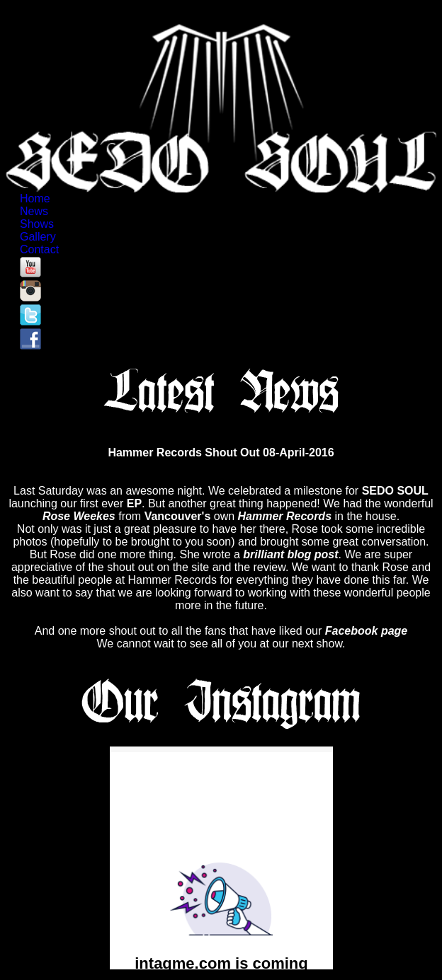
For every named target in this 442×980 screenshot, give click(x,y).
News (35, 211)
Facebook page (366, 631)
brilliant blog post (290, 554)
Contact (41, 249)
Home (35, 198)
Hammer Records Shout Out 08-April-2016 (221, 452)
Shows (38, 224)
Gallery (39, 237)
